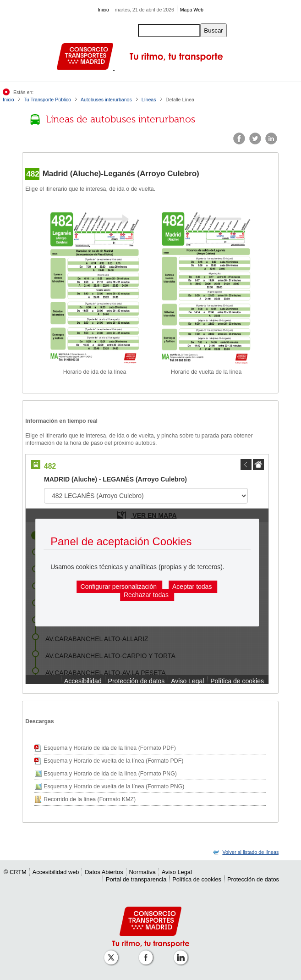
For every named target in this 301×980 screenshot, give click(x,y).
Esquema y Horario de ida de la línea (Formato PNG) (110, 774)
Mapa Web (192, 10)
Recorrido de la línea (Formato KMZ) (90, 799)
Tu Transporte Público (47, 100)
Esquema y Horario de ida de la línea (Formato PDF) (109, 748)
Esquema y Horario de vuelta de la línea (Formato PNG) (114, 786)
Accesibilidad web (56, 872)
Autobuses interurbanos (106, 100)
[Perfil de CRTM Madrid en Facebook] (148, 953)
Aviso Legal (177, 872)
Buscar (213, 30)
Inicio (103, 10)
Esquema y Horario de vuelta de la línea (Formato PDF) (113, 761)
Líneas (149, 100)
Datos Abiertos (104, 872)
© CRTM (15, 872)
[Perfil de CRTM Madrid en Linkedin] (182, 953)
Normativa (142, 872)
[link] (250, 852)
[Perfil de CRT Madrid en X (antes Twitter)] (113, 953)
